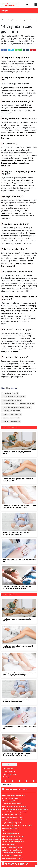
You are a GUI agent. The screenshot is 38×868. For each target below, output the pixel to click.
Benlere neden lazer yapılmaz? (13, 839)
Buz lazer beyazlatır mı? (11, 801)
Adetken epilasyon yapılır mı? (13, 820)
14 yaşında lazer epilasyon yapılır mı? (13, 397)
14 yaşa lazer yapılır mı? (9, 404)
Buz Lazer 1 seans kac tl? (11, 834)
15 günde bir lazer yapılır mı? (11, 421)
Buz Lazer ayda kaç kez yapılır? (13, 817)
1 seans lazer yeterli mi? (11, 798)
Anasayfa (4, 11)
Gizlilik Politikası (8, 769)
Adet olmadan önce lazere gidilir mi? (15, 812)
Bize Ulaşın (6, 777)
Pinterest (33, 50)
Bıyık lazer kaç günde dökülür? (13, 847)
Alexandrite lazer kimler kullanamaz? (15, 806)
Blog (11, 20)
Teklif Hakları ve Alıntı (10, 774)
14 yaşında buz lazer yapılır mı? (12, 400)
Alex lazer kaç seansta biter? (12, 850)
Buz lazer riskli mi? (9, 844)
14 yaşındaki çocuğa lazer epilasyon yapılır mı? (17, 407)
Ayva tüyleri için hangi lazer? (12, 823)
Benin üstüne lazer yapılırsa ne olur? (15, 795)
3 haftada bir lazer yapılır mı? (13, 855)
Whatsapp (18, 50)
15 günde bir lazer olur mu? (10, 418)
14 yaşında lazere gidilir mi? (22, 20)
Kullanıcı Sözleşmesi (9, 771)
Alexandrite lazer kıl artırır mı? (13, 853)
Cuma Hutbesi (7, 785)
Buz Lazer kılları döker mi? (12, 828)
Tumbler (26, 50)
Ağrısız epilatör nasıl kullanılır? (13, 858)
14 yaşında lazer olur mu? (10, 393)
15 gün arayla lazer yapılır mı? (11, 411)
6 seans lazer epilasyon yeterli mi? (14, 842)
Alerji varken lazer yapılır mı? (12, 804)
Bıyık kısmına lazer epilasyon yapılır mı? (16, 809)
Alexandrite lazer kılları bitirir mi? (14, 836)
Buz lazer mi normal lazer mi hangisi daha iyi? (18, 825)
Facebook (4, 50)
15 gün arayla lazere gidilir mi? (11, 414)
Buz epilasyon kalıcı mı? (11, 831)
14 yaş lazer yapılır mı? (27, 404)
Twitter (11, 50)
